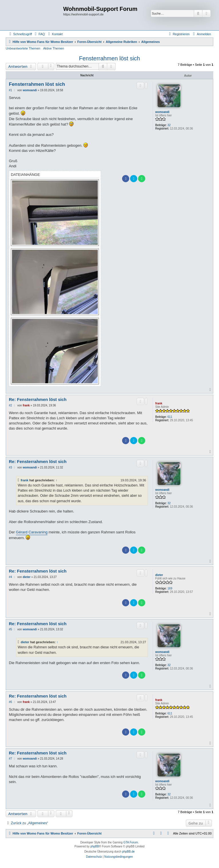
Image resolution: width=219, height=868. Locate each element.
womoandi (162, 112)
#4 (10, 577)
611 (170, 417)
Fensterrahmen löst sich (109, 58)
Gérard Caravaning (32, 532)
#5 (10, 629)
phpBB (95, 846)
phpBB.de (128, 852)
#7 (10, 759)
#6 (10, 702)
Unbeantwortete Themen (23, 48)
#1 (10, 90)
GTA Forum (131, 842)
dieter (159, 575)
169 (170, 588)
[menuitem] (39, 34)
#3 (10, 467)
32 (169, 125)
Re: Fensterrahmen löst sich (38, 399)
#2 (10, 405)
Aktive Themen (54, 48)
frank (159, 403)
